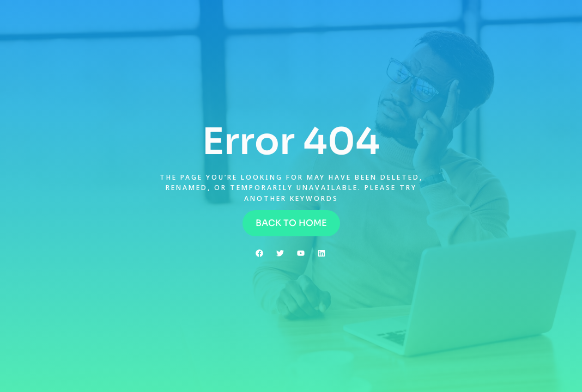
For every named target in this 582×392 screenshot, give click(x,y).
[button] (291, 223)
